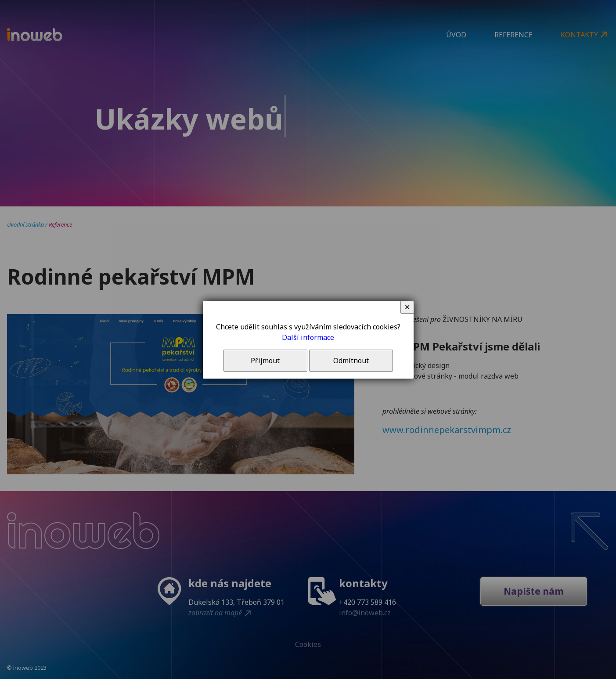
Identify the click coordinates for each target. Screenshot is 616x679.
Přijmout (265, 361)
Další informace (308, 337)
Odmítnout (351, 361)
